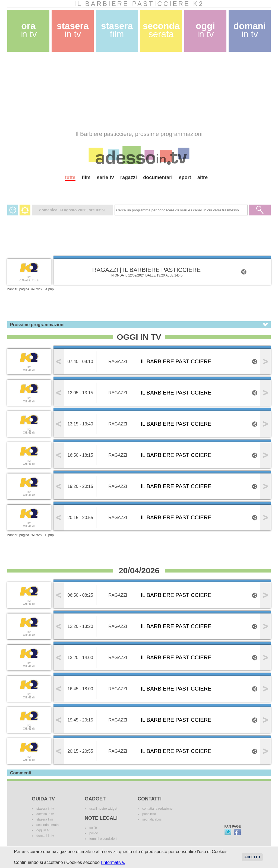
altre (203, 177)
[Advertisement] (139, 91)
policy (94, 833)
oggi (205, 30)
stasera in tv (45, 809)
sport (185, 177)
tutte (70, 177)
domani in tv (45, 836)
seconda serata (48, 825)
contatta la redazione (157, 809)
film (86, 177)
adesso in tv (45, 814)
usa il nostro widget (103, 809)
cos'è (93, 828)
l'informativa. (113, 862)
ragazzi (129, 177)
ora (29, 30)
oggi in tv (43, 830)
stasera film (45, 819)
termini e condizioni (103, 839)
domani (250, 30)
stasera (73, 30)
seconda (161, 30)
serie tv (105, 177)
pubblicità (149, 814)
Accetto (252, 857)
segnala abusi (152, 819)
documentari (158, 177)
